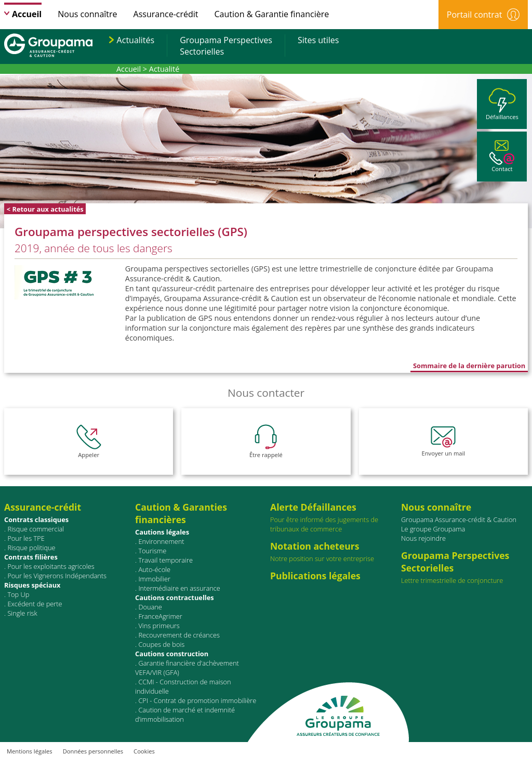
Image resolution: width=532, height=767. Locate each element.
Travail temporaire (165, 560)
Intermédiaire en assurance (179, 588)
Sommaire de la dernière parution (469, 366)
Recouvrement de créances (179, 635)
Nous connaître (87, 14)
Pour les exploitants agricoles (51, 566)
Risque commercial (36, 529)
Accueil (27, 14)
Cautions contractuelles (175, 597)
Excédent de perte (35, 604)
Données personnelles (93, 751)
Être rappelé (266, 441)
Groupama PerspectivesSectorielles (226, 46)
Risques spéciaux (32, 585)
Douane (150, 607)
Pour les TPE (26, 538)
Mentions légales (30, 751)
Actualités (136, 40)
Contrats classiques (36, 519)
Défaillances (502, 104)
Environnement (161, 541)
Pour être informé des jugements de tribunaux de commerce (334, 517)
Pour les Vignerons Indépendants (57, 576)
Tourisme (152, 551)
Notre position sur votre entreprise (334, 551)
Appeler (89, 441)
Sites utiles (318, 40)
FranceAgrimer (160, 616)
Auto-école (154, 569)
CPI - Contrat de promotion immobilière (197, 700)
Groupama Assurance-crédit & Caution (459, 519)
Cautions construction (172, 654)
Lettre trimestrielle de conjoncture (452, 580)
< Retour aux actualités (45, 209)
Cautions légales (162, 532)
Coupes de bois (161, 644)
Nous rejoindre (423, 538)
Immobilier (154, 579)
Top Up (18, 594)
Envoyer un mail (444, 441)
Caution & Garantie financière (272, 14)
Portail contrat (483, 15)
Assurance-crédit (166, 14)
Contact (502, 156)
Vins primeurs (159, 626)
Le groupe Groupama (433, 529)
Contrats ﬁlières (31, 557)
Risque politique (31, 548)
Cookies (144, 751)
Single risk (22, 613)
